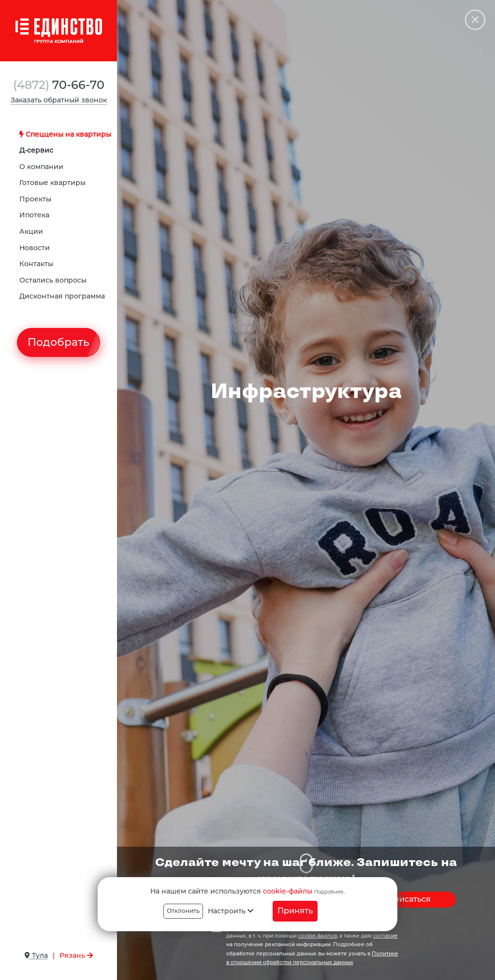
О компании (41, 167)
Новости (35, 248)
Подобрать (58, 342)
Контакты (36, 264)
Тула (36, 955)
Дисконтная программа (62, 296)
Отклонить (183, 911)
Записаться (408, 899)
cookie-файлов (318, 936)
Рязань (76, 955)
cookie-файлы (288, 891)
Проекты (35, 199)
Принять (295, 911)
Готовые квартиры (52, 183)
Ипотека (34, 215)
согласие (386, 936)
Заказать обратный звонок (59, 100)
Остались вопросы (53, 280)
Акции (31, 231)
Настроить (231, 911)
